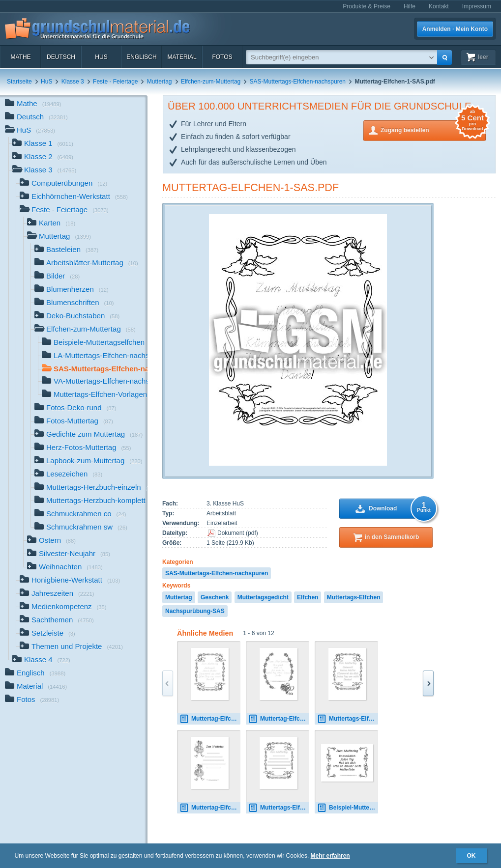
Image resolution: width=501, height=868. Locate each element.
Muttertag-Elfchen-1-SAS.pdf (250, 187)
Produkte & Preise (367, 6)
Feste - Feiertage (115, 82)
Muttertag (160, 82)
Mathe (20, 57)
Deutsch (61, 57)
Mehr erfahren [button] (330, 856)
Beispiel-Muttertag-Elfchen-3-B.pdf (348, 808)
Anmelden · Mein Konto (455, 29)
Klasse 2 (43, 157)
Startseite (19, 82)
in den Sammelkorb (392, 537)
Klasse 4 (41, 660)
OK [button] (472, 856)
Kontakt (439, 6)
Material (182, 57)
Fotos (222, 57)
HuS (101, 57)
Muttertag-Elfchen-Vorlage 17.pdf (210, 808)
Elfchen (308, 597)
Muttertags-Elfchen (354, 597)
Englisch (141, 57)
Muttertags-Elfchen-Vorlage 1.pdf (279, 808)
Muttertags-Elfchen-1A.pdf (348, 719)
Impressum (477, 6)
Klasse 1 (43, 144)
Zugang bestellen (433, 129)
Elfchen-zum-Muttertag (211, 82)
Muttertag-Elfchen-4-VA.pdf (279, 719)
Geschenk (215, 597)
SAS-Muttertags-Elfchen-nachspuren (298, 82)
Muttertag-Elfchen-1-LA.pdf (210, 719)
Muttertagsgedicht (263, 597)
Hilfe (410, 6)
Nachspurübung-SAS (195, 611)
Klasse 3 (73, 82)
